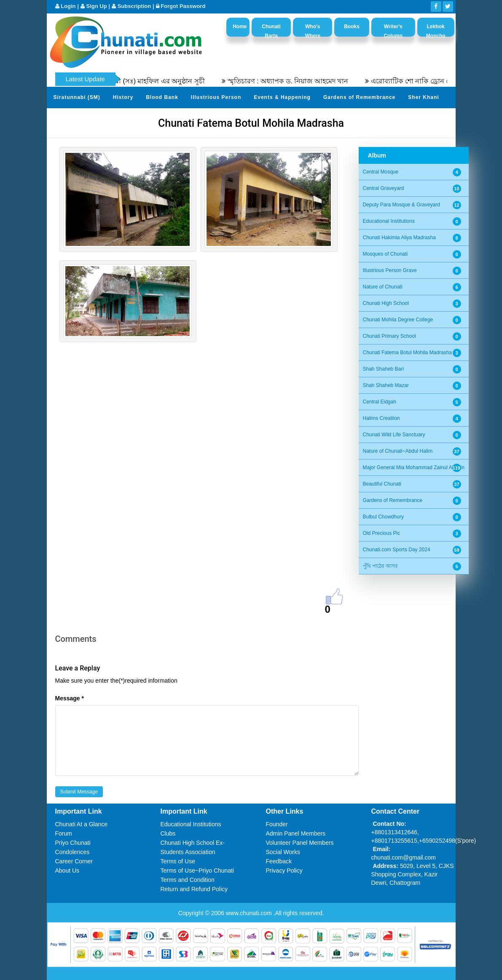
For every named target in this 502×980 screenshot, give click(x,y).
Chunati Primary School (389, 336)
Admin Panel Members (296, 833)
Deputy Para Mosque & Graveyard (401, 205)
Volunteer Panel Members (300, 843)
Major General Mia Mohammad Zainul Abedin (414, 467)
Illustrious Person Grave (390, 270)
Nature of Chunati (383, 287)
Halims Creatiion (381, 418)
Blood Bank (162, 97)
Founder (277, 824)
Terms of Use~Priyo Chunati (197, 871)
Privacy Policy (284, 871)
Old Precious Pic (382, 533)
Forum (64, 833)
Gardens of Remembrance (359, 97)
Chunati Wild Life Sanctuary (394, 435)
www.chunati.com (250, 913)
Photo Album (133, 118)
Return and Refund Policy (194, 889)
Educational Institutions (389, 221)
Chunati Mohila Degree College (398, 320)
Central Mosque (381, 172)
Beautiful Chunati (382, 484)
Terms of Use (178, 861)
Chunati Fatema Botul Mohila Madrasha (407, 352)
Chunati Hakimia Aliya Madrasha (399, 238)
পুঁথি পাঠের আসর (381, 566)
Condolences (72, 852)
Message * (70, 698)
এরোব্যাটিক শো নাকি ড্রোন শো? (420, 81)
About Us (67, 871)
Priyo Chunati (73, 843)
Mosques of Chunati (385, 254)
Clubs (168, 833)
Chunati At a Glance (82, 824)
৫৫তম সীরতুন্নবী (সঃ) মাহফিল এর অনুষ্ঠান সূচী (146, 81)
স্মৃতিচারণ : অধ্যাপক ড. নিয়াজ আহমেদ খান (293, 81)
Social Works (283, 852)
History (123, 97)
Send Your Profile (78, 118)
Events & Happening (282, 97)
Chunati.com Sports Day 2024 (397, 550)
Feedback (279, 861)
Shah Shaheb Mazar (386, 385)
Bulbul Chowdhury (383, 517)
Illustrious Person (216, 97)
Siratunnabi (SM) (77, 97)
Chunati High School (386, 303)
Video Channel (184, 118)
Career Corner (74, 861)
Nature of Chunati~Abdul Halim (398, 451)
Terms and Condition (188, 880)
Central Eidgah (380, 402)
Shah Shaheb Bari (383, 369)
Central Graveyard (384, 188)
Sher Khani (423, 97)
